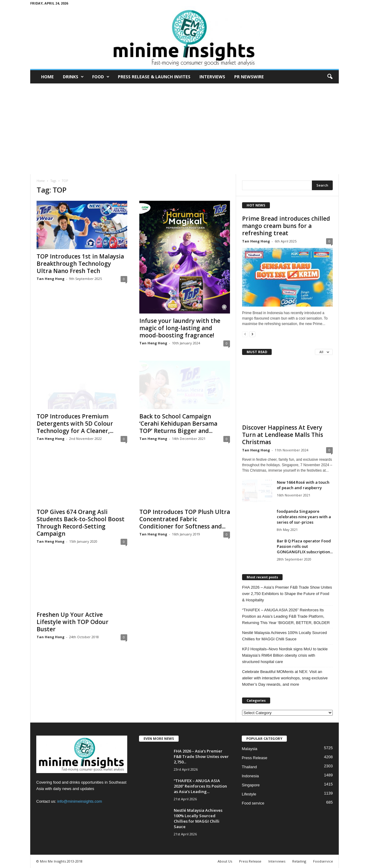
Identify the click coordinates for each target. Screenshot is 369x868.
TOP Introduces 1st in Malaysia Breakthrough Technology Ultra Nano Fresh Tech (80, 264)
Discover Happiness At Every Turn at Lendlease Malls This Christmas (283, 435)
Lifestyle (249, 794)
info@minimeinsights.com (79, 801)
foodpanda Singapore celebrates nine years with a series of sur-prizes (304, 517)
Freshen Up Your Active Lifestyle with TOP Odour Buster (73, 622)
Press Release (255, 758)
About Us (225, 861)
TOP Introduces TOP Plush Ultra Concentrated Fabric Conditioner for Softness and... (185, 519)
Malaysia (249, 749)
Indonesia (250, 776)
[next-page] (252, 334)
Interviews (212, 77)
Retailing (299, 861)
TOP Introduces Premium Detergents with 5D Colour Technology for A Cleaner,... (75, 424)
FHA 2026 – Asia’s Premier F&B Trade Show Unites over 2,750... (201, 756)
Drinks (73, 77)
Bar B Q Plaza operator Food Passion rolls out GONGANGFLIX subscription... (305, 546)
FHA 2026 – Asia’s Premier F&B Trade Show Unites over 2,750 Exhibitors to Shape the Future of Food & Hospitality (287, 594)
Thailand (249, 767)
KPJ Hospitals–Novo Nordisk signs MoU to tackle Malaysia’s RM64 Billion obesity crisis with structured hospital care (285, 655)
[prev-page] (245, 334)
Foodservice (323, 861)
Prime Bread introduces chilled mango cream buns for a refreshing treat (286, 226)
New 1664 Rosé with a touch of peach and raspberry (303, 485)
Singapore (251, 785)
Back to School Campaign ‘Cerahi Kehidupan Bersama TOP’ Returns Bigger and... (178, 424)
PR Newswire (249, 77)
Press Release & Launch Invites (154, 77)
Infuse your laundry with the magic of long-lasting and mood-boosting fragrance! (180, 328)
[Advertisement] (184, 129)
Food (101, 77)
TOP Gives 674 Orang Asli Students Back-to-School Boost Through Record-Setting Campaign (81, 523)
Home (47, 77)
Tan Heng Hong (50, 279)
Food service (253, 803)
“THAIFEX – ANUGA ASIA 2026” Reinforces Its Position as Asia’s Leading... (200, 786)
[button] (330, 77)
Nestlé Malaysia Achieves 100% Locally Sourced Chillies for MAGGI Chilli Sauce (284, 636)
